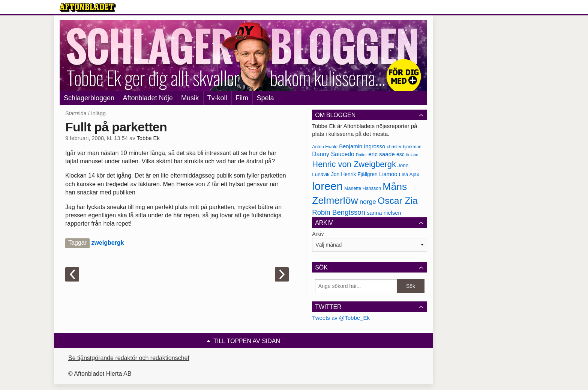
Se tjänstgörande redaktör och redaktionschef (129, 358)
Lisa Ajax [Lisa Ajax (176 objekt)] (409, 174)
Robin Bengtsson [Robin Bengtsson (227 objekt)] (339, 212)
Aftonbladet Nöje (148, 98)
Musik (190, 98)
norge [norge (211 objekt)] (368, 202)
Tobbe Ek (148, 138)
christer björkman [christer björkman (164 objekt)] (404, 147)
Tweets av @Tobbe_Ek (341, 318)
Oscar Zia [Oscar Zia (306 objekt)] (398, 201)
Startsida (76, 113)
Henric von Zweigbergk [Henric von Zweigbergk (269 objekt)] (354, 164)
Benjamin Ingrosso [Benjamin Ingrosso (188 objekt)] (362, 146)
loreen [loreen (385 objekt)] (327, 186)
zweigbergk (107, 243)
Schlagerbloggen (89, 98)
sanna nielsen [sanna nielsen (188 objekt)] (384, 213)
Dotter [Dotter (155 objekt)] (361, 155)
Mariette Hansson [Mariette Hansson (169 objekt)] (363, 188)
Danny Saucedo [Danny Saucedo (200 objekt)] (333, 154)
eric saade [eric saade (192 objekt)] (382, 154)
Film (242, 98)
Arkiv (318, 234)
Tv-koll (217, 98)
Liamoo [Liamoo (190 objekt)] (388, 174)
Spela (265, 98)
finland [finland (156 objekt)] (412, 155)
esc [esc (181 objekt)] (400, 154)
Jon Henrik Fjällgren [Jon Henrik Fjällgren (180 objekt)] (354, 174)
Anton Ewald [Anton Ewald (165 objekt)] (325, 147)
